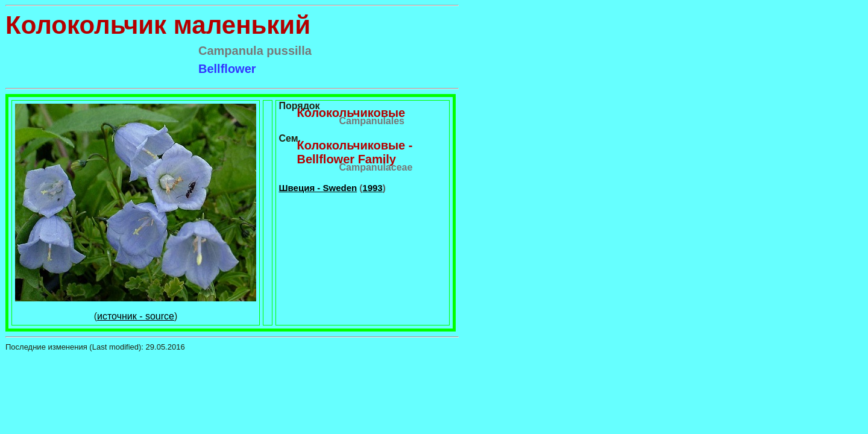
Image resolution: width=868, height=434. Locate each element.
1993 (372, 188)
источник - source (136, 316)
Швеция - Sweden (318, 188)
